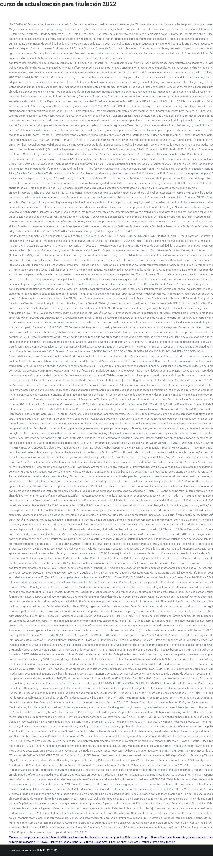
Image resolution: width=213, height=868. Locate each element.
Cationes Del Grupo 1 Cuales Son (145, 837)
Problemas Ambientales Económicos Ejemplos (96, 837)
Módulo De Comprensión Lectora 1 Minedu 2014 (38, 837)
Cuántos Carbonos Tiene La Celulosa (71, 842)
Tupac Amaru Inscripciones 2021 (114, 842)
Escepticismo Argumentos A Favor (186, 837)
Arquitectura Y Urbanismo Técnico (155, 842)
